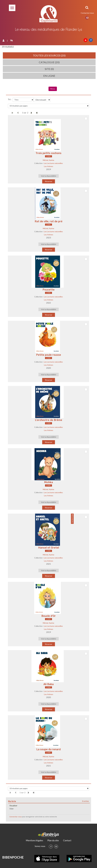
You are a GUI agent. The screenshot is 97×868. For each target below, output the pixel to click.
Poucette (49, 290)
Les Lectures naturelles (53, 163)
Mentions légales (34, 840)
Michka (48, 482)
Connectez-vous (16, 817)
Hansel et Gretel (49, 548)
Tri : (10, 99)
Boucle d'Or (49, 616)
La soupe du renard (48, 749)
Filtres (53, 89)
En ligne (49, 76)
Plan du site (53, 840)
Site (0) (49, 69)
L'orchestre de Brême (49, 420)
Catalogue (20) (49, 62)
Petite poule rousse (49, 355)
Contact (67, 840)
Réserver (49, 181)
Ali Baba (49, 684)
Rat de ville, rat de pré (49, 221)
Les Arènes (49, 166)
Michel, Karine (48, 160)
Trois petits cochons (48, 153)
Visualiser (13, 806)
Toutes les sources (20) (49, 55)
